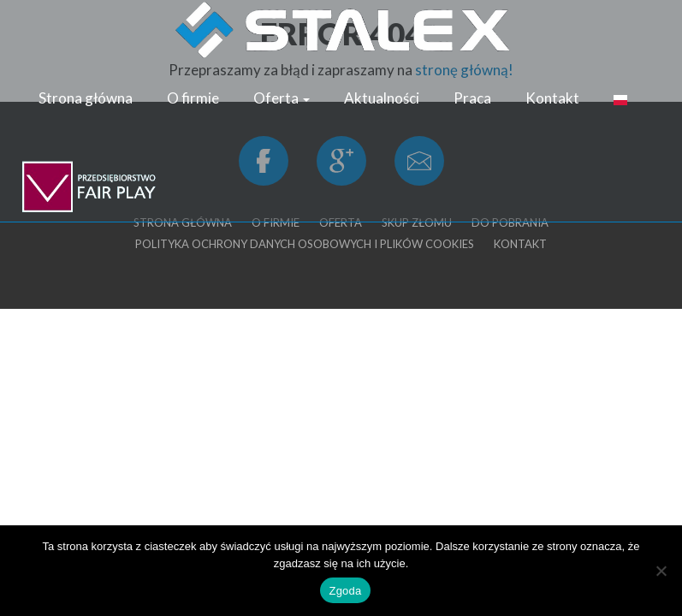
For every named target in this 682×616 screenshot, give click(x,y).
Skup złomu (417, 222)
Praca (472, 98)
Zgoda (345, 591)
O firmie (193, 98)
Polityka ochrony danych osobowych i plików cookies (305, 244)
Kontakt (552, 98)
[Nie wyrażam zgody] (661, 571)
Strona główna (86, 98)
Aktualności (382, 98)
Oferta (282, 98)
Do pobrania (510, 222)
